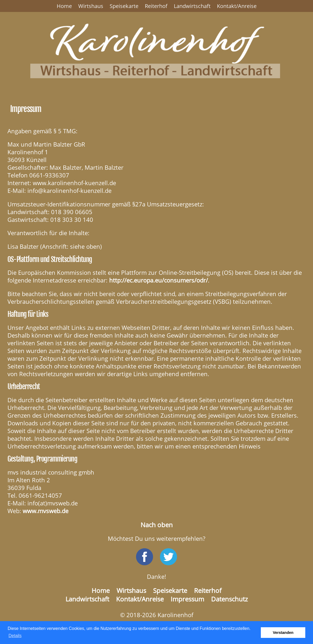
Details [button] (15, 636)
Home (64, 6)
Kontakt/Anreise (237, 6)
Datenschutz (229, 599)
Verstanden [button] (283, 633)
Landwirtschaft (192, 6)
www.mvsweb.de (46, 511)
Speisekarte (124, 6)
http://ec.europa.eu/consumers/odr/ (158, 280)
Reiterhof (156, 6)
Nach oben (157, 525)
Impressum (187, 599)
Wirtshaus (91, 6)
